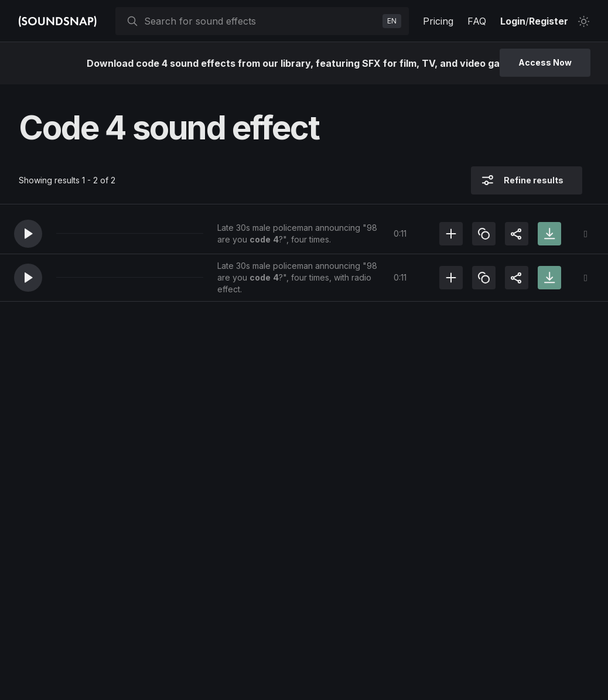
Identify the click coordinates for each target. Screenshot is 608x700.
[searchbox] (261, 21)
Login (513, 21)
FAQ (477, 21)
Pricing (438, 21)
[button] (28, 234)
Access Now (545, 62)
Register (549, 21)
